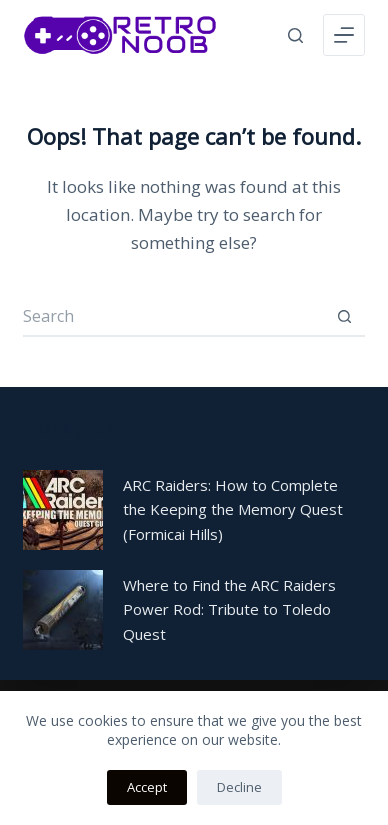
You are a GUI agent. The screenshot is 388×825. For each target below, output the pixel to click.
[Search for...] (173, 317)
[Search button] (345, 317)
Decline (239, 787)
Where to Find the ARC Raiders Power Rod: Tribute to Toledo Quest (229, 610)
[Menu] (344, 35)
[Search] (295, 35)
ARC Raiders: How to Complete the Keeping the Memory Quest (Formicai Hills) (233, 510)
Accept (147, 787)
